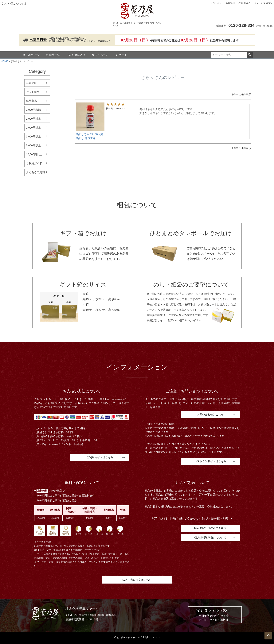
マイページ (100, 55)
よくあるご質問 (35, 172)
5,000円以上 (33, 145)
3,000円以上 (33, 137)
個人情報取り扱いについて (210, 538)
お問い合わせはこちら (210, 415)
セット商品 (33, 92)
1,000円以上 (33, 119)
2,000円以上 (33, 128)
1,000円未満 (33, 110)
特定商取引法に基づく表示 (210, 528)
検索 (250, 55)
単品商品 (31, 101)
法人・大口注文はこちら (137, 580)
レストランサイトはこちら (210, 461)
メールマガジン (264, 3)
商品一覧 (53, 55)
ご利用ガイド (246, 3)
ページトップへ (268, 636)
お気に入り (77, 55)
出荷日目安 (38, 40)
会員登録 (230, 3)
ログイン (217, 3)
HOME (4, 61)
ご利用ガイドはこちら (100, 457)
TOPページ (31, 55)
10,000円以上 (34, 154)
